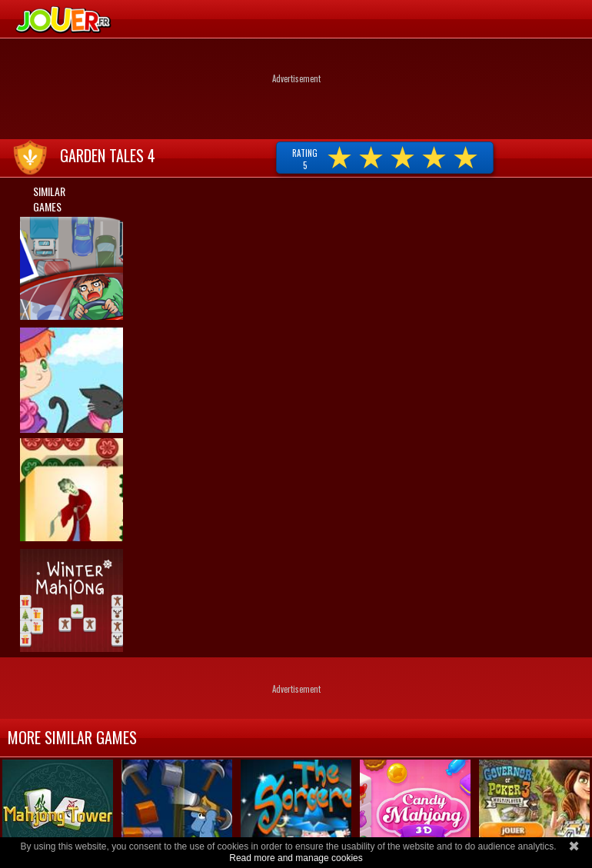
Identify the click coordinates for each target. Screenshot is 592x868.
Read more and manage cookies (296, 858)
